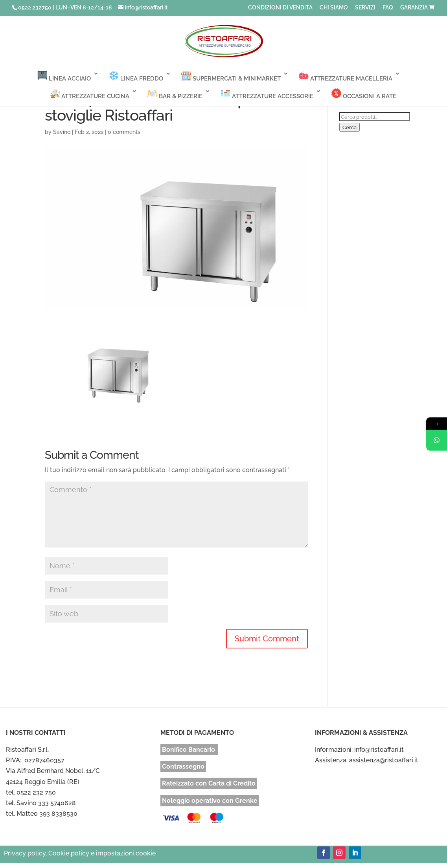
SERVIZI (365, 8)
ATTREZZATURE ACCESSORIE (267, 94)
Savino (62, 132)
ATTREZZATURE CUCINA (90, 94)
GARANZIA (414, 8)
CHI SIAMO (334, 8)
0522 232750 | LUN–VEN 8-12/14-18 (65, 7)
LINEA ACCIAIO (64, 76)
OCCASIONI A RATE (364, 94)
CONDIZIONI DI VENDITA (280, 8)
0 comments (124, 132)
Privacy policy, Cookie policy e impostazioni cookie (80, 853)
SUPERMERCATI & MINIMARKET (231, 76)
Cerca (350, 127)
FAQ (388, 8)
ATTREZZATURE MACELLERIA (346, 76)
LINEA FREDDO (136, 76)
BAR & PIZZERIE (175, 94)
